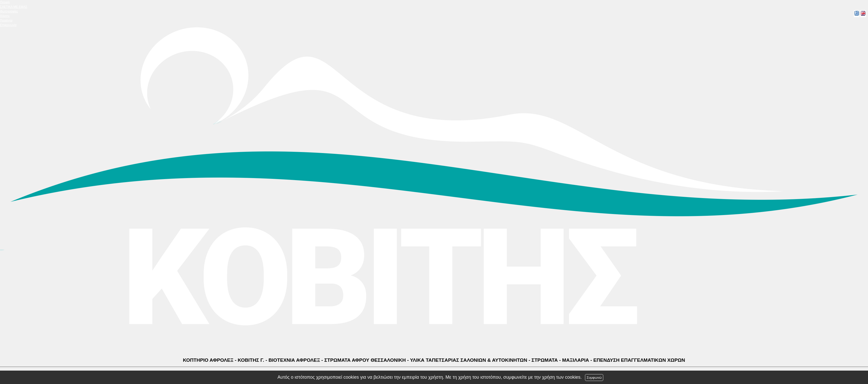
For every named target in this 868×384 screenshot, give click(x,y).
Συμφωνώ (594, 378)
